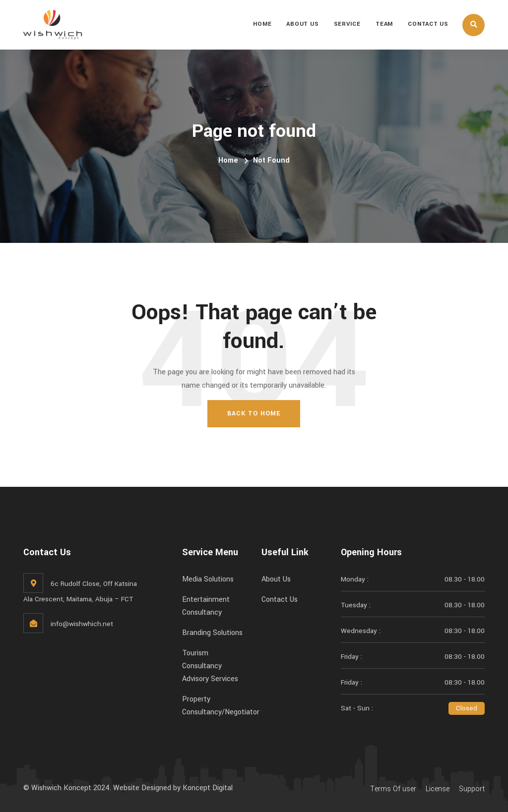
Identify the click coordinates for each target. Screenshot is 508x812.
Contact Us (428, 24)
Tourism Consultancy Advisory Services (210, 666)
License (438, 789)
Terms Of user (393, 789)
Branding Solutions (212, 633)
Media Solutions (208, 579)
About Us (302, 24)
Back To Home (254, 413)
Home (262, 24)
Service (347, 24)
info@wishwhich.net (82, 624)
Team (384, 24)
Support (472, 789)
